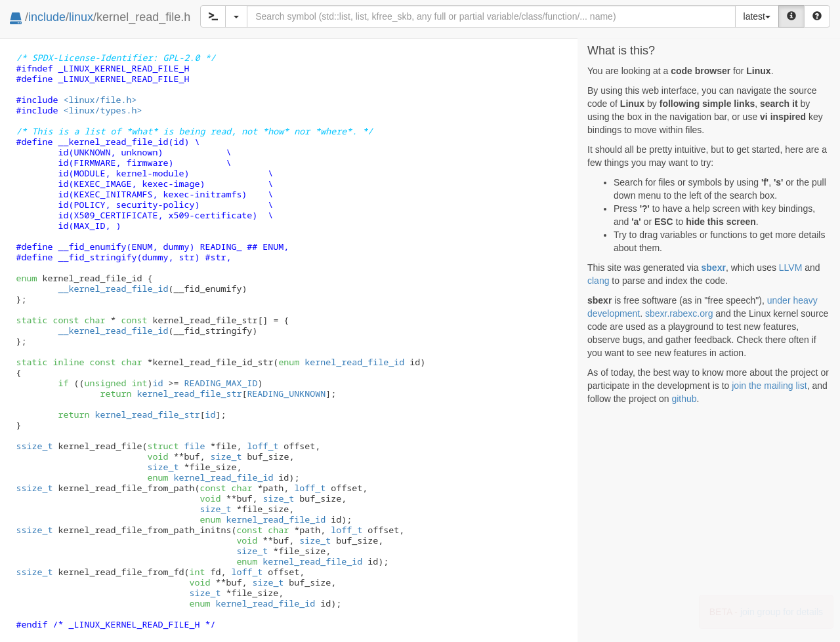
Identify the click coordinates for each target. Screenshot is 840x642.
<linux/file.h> (100, 100)
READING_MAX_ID (220, 383)
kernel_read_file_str (189, 393)
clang (598, 281)
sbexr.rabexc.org (679, 313)
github (684, 399)
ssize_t (35, 446)
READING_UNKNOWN (286, 393)
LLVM (791, 268)
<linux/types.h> (102, 110)
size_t (226, 456)
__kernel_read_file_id (113, 331)
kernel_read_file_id (341, 362)
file (176, 446)
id (157, 383)
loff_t (262, 446)
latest (757, 16)
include (47, 17)
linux (81, 17)
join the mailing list (769, 386)
